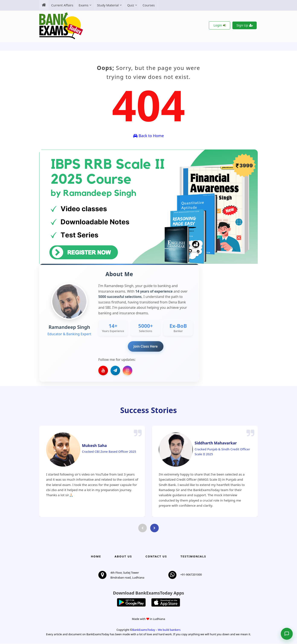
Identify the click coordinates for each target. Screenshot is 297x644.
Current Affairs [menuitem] (62, 5)
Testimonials (193, 557)
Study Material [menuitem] (108, 5)
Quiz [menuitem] (131, 5)
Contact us (156, 557)
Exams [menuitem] (83, 5)
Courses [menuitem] (149, 5)
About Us (123, 557)
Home (96, 557)
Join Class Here (146, 346)
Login (220, 25)
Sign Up (245, 25)
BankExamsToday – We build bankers (156, 630)
